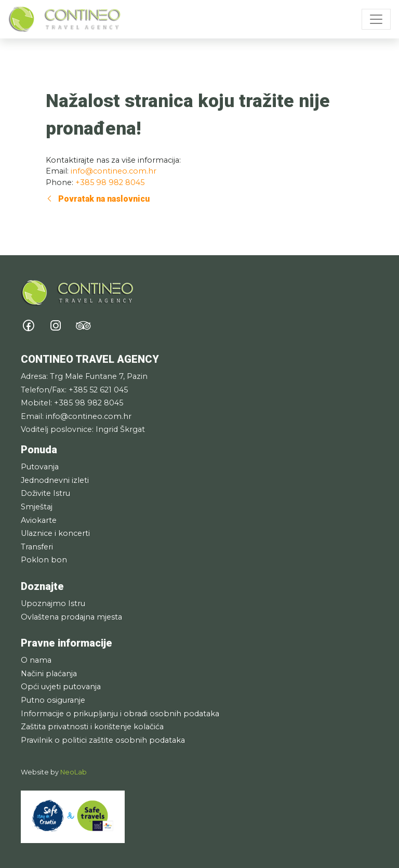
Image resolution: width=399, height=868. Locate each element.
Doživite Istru (45, 493)
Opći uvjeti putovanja (61, 687)
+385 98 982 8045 (110, 182)
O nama (36, 660)
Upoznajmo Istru (53, 603)
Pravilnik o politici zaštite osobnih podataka (103, 740)
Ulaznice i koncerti (55, 533)
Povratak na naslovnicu (98, 199)
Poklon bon (44, 560)
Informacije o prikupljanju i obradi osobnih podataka (120, 714)
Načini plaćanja (49, 674)
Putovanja (40, 467)
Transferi (37, 547)
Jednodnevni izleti (55, 480)
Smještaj (37, 507)
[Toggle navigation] (376, 19)
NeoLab (74, 772)
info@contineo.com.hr (114, 171)
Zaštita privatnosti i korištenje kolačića (92, 727)
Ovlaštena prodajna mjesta (71, 617)
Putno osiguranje (53, 700)
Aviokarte (39, 520)
